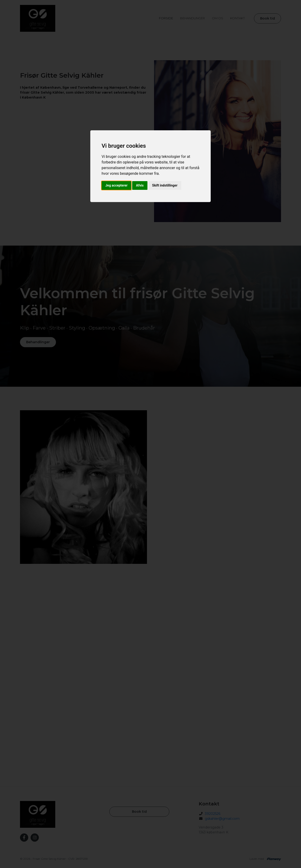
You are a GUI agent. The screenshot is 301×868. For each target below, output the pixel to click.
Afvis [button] (140, 185)
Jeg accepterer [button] (116, 185)
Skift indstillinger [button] (165, 185)
